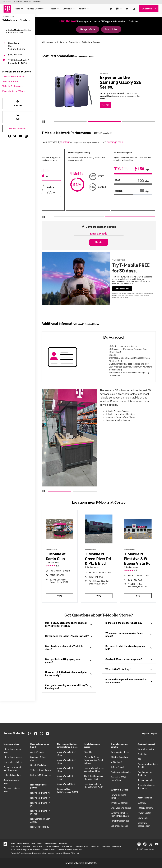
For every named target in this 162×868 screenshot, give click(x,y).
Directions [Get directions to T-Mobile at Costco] (18, 103)
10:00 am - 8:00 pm (100, 573)
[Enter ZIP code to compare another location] (99, 234)
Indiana (61, 42)
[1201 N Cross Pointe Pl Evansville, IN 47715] (18, 62)
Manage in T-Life (88, 29)
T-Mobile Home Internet (13, 77)
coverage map (115, 142)
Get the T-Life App (18, 129)
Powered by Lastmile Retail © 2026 (81, 863)
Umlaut (66, 142)
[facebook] (9, 136)
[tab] (69, 625)
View (60, 596)
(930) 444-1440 (12, 55)
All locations (47, 42)
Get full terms (124, 298)
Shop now (105, 105)
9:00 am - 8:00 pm (60, 571)
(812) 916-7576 (135, 580)
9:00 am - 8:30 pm (17, 46)
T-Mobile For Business (12, 86)
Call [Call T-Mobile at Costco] (18, 117)
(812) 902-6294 (57, 575)
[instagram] (26, 136)
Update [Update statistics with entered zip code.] (99, 242)
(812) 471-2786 (96, 577)
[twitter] (15, 136)
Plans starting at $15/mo (14, 91)
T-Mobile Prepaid (10, 81)
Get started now (122, 289)
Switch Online (111, 29)
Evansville (73, 42)
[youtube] (20, 136)
